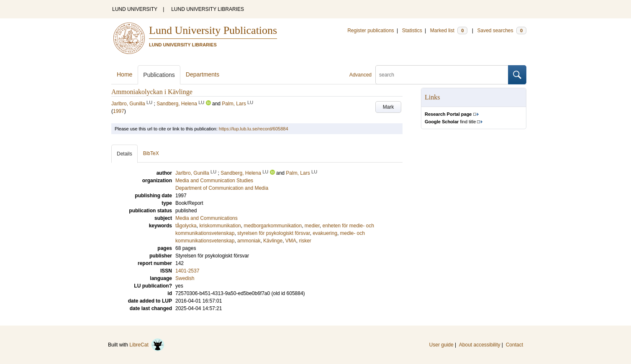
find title (450, 122)
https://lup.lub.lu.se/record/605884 (254, 129)
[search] (442, 75)
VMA (291, 241)
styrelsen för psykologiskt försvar (273, 233)
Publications (159, 75)
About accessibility (480, 345)
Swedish (185, 278)
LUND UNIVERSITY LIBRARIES (208, 9)
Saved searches (502, 31)
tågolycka (186, 226)
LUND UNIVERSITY (135, 9)
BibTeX (151, 153)
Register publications (371, 31)
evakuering (325, 233)
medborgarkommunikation (273, 226)
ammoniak (249, 241)
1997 (119, 111)
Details (124, 154)
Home (124, 74)
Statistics (412, 31)
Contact (514, 345)
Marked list (449, 31)
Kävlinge (273, 241)
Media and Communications (206, 218)
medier (312, 226)
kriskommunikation (220, 226)
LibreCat (147, 345)
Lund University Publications (213, 30)
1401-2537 (187, 271)
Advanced (360, 75)
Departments (203, 74)
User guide (441, 345)
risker (305, 241)
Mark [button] (389, 107)
